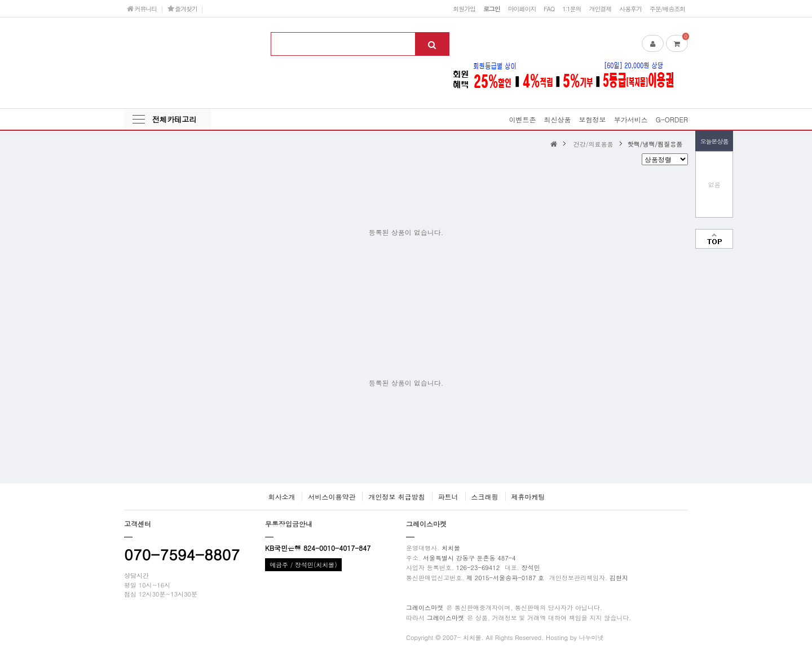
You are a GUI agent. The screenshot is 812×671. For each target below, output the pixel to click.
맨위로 (714, 239)
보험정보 (593, 119)
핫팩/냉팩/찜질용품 (655, 144)
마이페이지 (522, 8)
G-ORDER (672, 119)
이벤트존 (523, 119)
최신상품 (558, 119)
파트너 (448, 496)
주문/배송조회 (667, 8)
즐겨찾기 (182, 8)
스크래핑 (485, 496)
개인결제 (600, 8)
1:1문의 (572, 8)
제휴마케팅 (528, 496)
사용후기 (630, 8)
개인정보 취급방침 (396, 496)
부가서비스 (631, 119)
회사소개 (281, 496)
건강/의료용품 (593, 144)
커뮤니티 (142, 8)
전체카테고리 (174, 119)
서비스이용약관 (332, 496)
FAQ (549, 8)
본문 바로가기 (0, 0)
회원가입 (464, 8)
